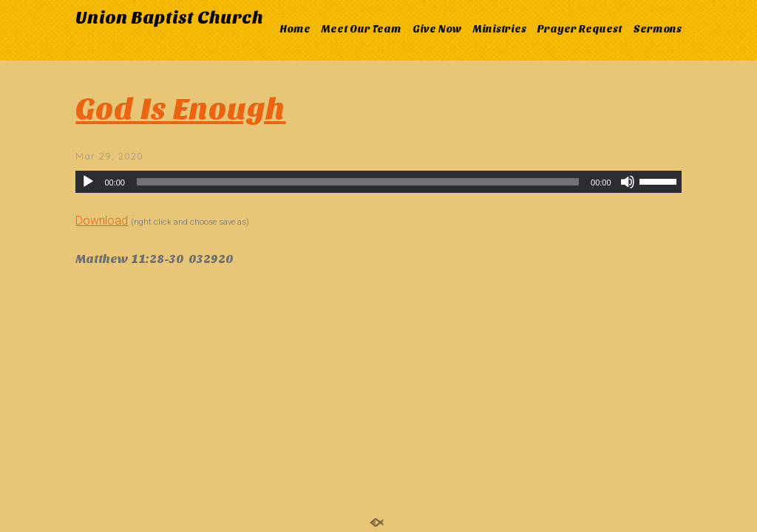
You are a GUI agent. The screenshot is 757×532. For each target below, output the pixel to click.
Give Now (437, 29)
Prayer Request (580, 29)
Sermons (657, 29)
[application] (378, 182)
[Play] (88, 182)
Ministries (500, 29)
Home (295, 29)
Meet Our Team (361, 29)
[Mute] (628, 182)
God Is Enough (180, 109)
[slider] (358, 182)
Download (102, 221)
